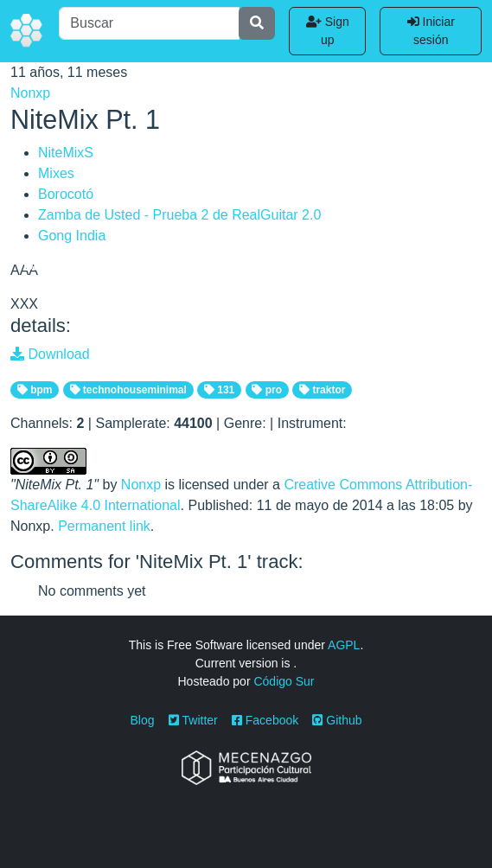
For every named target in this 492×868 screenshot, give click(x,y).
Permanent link (104, 526)
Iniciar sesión (431, 31)
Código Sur (284, 681)
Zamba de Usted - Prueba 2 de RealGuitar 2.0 (179, 215)
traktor (322, 390)
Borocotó (66, 194)
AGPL (344, 645)
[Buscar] (149, 23)
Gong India (72, 236)
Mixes (56, 173)
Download (50, 354)
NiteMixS (66, 153)
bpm (35, 390)
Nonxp (30, 93)
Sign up (328, 31)
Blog (143, 720)
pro (267, 390)
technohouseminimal (128, 390)
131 (219, 390)
